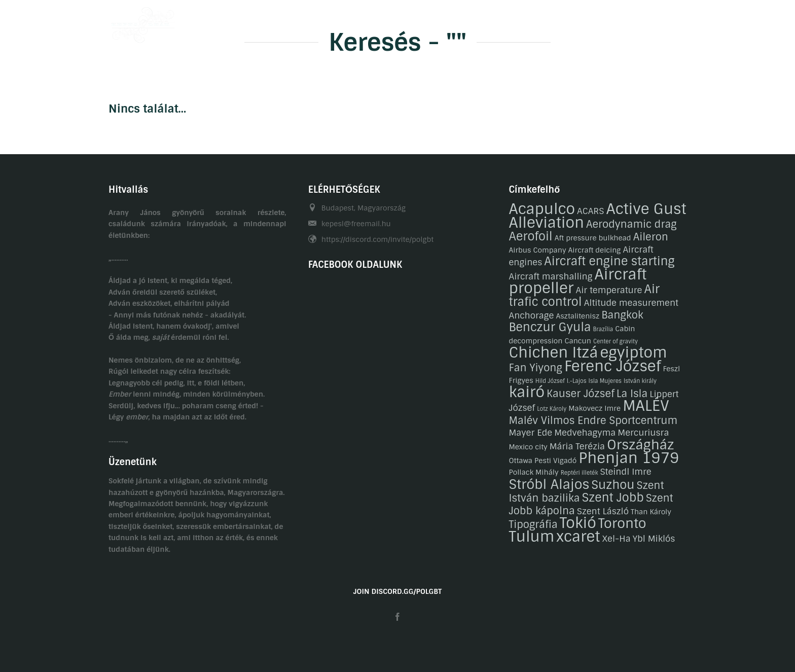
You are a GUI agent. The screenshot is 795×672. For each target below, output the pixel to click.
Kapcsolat (577, 22)
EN (682, 22)
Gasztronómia (515, 22)
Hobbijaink (406, 22)
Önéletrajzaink (341, 22)
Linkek (625, 22)
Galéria (458, 22)
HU (662, 22)
